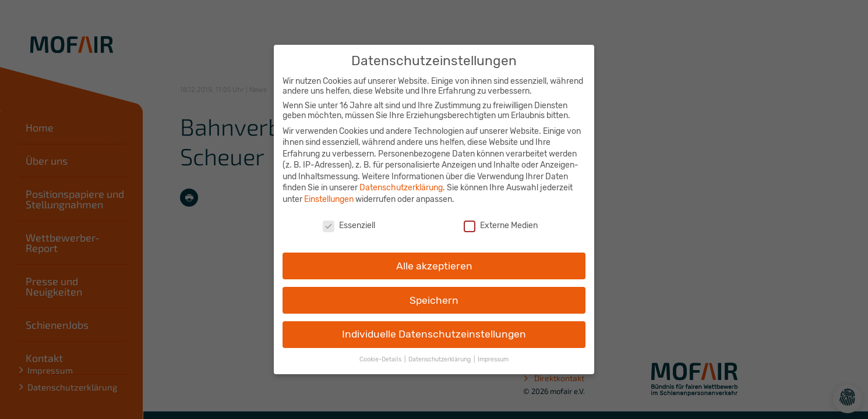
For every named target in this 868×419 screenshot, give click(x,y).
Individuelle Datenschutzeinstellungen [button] (434, 328)
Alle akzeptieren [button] (434, 259)
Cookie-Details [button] (381, 353)
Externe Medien (501, 219)
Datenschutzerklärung (401, 181)
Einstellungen (329, 193)
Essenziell (349, 219)
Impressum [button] (493, 353)
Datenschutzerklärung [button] (440, 353)
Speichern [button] (434, 293)
